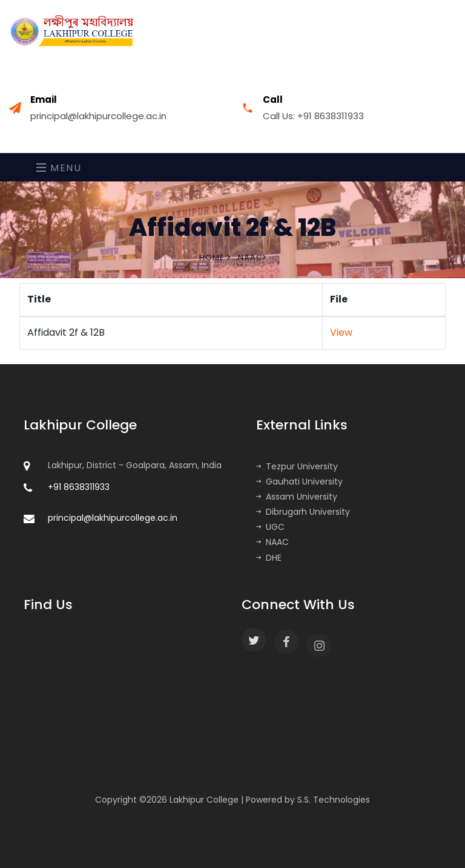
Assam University (297, 497)
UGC (270, 527)
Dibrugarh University (303, 512)
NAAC (272, 542)
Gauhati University (299, 481)
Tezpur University (297, 466)
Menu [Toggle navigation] (59, 168)
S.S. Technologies (334, 800)
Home (215, 257)
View (341, 332)
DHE (269, 558)
